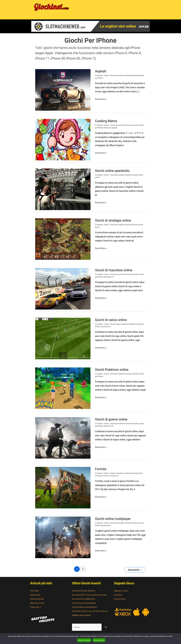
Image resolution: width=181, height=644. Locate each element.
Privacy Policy (120, 601)
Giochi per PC (115, 279)
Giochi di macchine (118, 78)
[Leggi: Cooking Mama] (63, 142)
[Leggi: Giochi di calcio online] (63, 340)
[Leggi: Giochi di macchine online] (63, 291)
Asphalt (101, 73)
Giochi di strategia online (114, 222)
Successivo (134, 571)
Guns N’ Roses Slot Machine (85, 605)
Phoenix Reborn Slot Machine (85, 609)
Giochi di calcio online (112, 322)
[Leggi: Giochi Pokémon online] (63, 390)
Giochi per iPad (139, 475)
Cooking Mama (107, 123)
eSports (114, 475)
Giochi (107, 78)
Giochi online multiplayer (114, 521)
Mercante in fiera (38, 605)
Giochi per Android (134, 78)
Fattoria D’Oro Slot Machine (84, 592)
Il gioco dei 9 (36, 609)
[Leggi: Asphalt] (63, 92)
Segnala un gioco (122, 592)
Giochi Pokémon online (113, 372)
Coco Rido (35, 592)
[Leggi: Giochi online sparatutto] (63, 191)
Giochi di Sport (117, 326)
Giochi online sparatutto (114, 173)
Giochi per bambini (134, 127)
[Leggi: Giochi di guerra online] (63, 440)
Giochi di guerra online (112, 421)
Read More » (101, 101)
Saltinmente (36, 596)
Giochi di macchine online (115, 272)
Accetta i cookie (84, 640)
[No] (178, 639)
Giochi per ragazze (117, 130)
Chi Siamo (119, 596)
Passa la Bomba (37, 601)
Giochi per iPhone (102, 80)
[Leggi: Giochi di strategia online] (63, 241)
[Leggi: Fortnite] (63, 490)
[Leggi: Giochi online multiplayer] (63, 539)
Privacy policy (99, 640)
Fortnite (101, 471)
